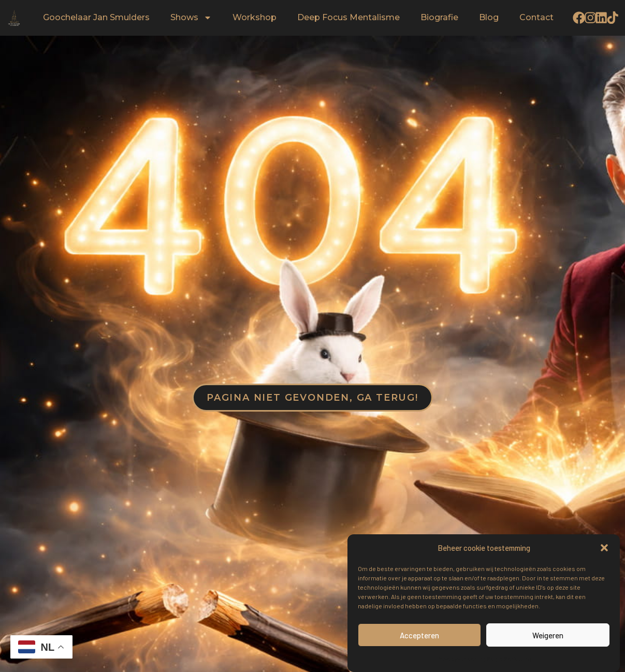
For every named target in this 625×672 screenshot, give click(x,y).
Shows (191, 18)
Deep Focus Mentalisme (348, 18)
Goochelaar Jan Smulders (96, 18)
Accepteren (419, 635)
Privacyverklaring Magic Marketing (484, 659)
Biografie (439, 18)
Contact (536, 18)
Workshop (255, 18)
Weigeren (548, 635)
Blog (489, 18)
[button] (604, 548)
